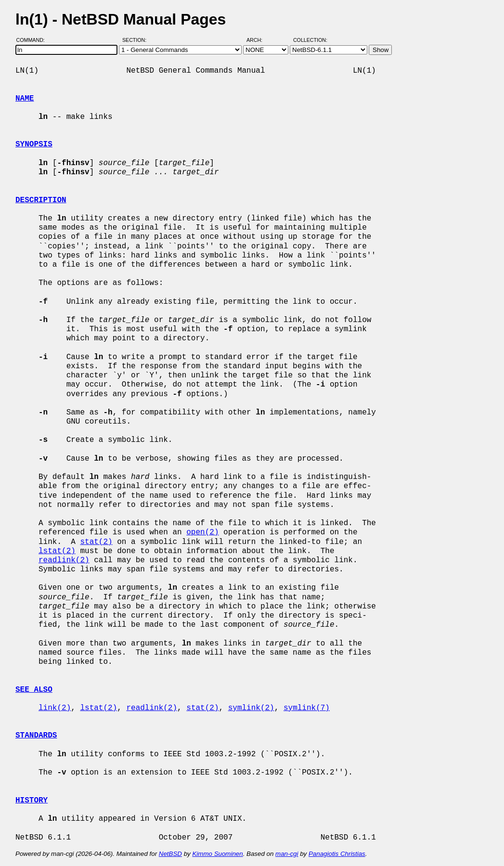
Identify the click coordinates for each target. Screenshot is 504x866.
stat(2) (96, 542)
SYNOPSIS (34, 144)
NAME (25, 99)
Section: (136, 40)
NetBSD (170, 854)
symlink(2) (251, 708)
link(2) (55, 708)
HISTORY (32, 801)
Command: (33, 40)
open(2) (202, 532)
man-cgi (287, 854)
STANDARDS (36, 736)
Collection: (310, 40)
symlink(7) (307, 708)
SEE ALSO (34, 690)
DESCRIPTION (41, 200)
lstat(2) (57, 551)
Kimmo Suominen (217, 854)
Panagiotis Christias (337, 854)
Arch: (259, 40)
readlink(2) (64, 560)
